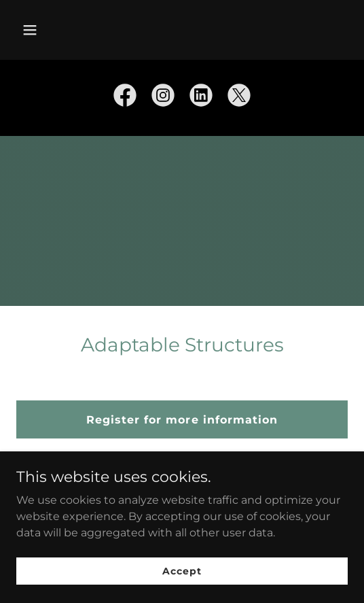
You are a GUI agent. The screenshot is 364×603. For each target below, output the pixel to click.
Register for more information (182, 420)
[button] (54, 30)
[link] (125, 98)
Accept (182, 570)
